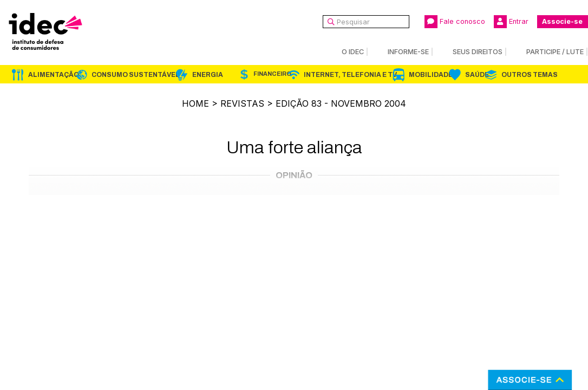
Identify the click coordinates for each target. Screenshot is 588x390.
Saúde (477, 75)
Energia (208, 75)
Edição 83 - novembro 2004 (341, 103)
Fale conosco (455, 22)
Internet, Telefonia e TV (350, 75)
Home (195, 103)
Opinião (294, 175)
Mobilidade (431, 75)
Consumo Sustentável (136, 75)
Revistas (242, 103)
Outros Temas (530, 75)
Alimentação (54, 75)
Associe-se (562, 21)
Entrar (511, 22)
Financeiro (272, 74)
